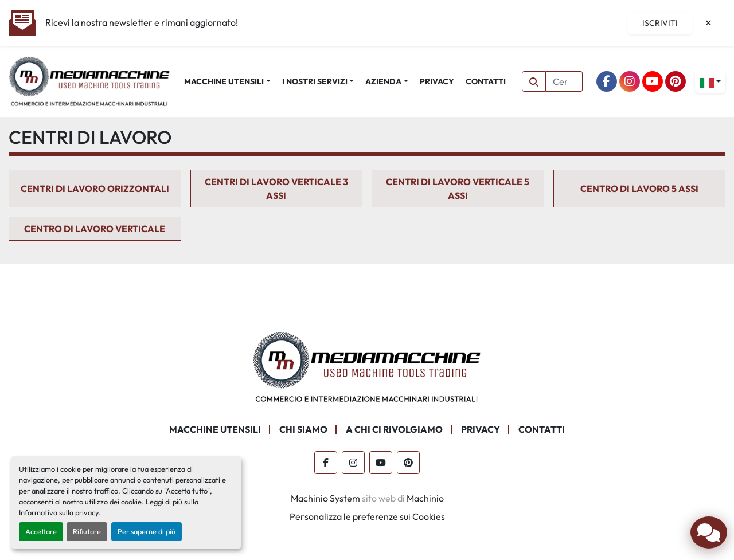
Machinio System (325, 498)
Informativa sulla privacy (59, 512)
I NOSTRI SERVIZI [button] (315, 81)
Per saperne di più (147, 531)
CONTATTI (486, 81)
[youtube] (653, 81)
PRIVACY (437, 81)
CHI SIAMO (303, 429)
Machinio (425, 498)
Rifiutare (87, 531)
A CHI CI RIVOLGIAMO (394, 429)
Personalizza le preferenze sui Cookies (367, 516)
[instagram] (630, 81)
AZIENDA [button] (383, 81)
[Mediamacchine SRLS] (367, 366)
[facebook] (607, 81)
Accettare (41, 531)
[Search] (564, 81)
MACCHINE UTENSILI (224, 81)
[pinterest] (676, 81)
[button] (227, 82)
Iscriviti (660, 23)
